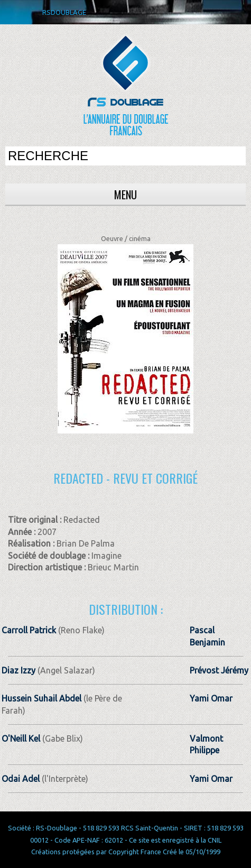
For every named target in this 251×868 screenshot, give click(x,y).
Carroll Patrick (29, 630)
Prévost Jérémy (219, 670)
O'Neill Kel (21, 738)
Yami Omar (211, 698)
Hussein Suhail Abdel (41, 698)
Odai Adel (21, 779)
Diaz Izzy (18, 670)
